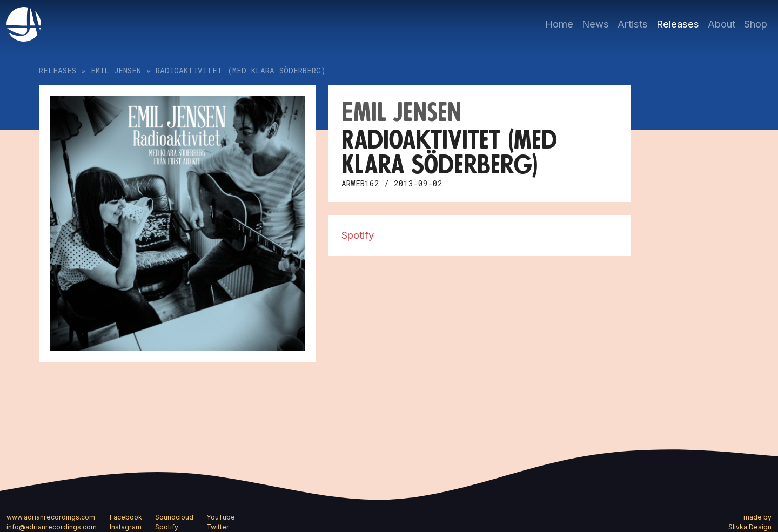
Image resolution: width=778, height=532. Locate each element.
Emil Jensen (116, 70)
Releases (678, 24)
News (595, 24)
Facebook (126, 517)
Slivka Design (750, 527)
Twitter (218, 527)
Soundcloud (174, 517)
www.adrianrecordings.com (51, 517)
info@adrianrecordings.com (52, 527)
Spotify (358, 235)
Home (559, 24)
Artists (633, 24)
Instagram (126, 527)
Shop (756, 24)
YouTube (221, 517)
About (722, 24)
